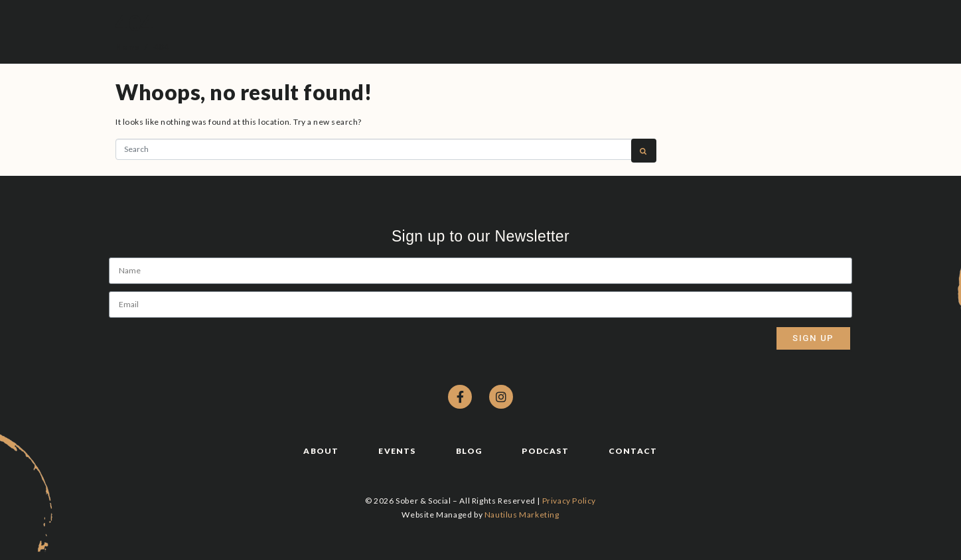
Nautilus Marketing (522, 515)
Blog (469, 451)
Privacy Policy (569, 501)
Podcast (545, 451)
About (321, 451)
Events (397, 451)
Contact (633, 451)
